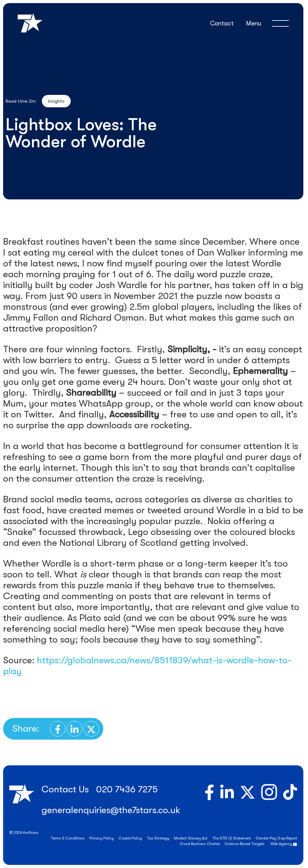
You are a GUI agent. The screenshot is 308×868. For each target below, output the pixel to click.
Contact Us (65, 789)
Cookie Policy (130, 838)
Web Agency (281, 844)
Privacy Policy (102, 838)
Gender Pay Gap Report (276, 838)
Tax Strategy (158, 838)
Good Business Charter (200, 844)
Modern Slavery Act (191, 838)
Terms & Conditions (68, 838)
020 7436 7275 (127, 789)
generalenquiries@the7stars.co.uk (111, 810)
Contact (222, 23)
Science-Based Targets (245, 844)
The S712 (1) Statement (232, 838)
